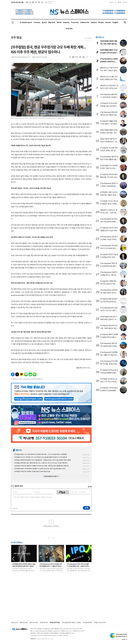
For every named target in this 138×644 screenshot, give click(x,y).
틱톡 (36, 2)
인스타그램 (30, 2)
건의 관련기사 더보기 (51, 476)
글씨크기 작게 (91, 57)
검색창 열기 (125, 23)
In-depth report (26, 22)
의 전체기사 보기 (83, 368)
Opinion (94, 22)
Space (44, 22)
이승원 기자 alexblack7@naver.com (21, 57)
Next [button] (89, 559)
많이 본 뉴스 (100, 37)
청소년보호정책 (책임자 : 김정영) (71, 623)
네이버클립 (39, 2)
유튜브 (27, 2)
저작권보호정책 (87, 623)
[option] (24, 559)
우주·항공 (89, 38)
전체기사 (111, 2)
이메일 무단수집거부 (100, 623)
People (101, 22)
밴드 (35, 374)
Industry (66, 22)
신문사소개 (14, 623)
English (115, 22)
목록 (73, 57)
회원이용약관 (44, 623)
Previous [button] (13, 559)
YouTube (69, 29)
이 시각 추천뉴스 (17, 542)
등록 (87, 508)
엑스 (17, 374)
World (59, 22)
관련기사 (19, 450)
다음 (54, 538)
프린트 (80, 57)
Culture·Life (85, 22)
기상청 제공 (50, 3)
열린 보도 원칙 (34, 623)
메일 (77, 57)
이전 (49, 538)
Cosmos (37, 22)
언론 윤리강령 (23, 623)
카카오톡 (22, 374)
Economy (75, 22)
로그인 (119, 2)
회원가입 (125, 2)
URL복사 (70, 57)
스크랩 (84, 57)
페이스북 (13, 374)
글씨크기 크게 (87, 57)
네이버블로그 (33, 2)
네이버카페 (30, 374)
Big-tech (52, 22)
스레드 (42, 2)
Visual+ (108, 22)
